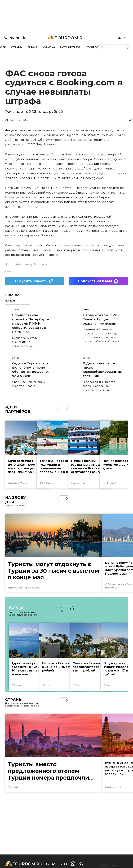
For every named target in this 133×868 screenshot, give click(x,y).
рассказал (81, 140)
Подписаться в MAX (98, 281)
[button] (67, 408)
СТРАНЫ (17, 47)
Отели (10, 271)
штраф (73, 154)
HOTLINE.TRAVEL (71, 47)
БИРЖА (32, 47)
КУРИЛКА (49, 47)
